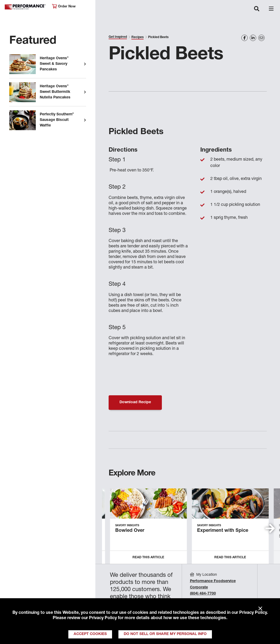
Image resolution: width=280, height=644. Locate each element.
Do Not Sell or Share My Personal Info (165, 634)
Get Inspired (118, 37)
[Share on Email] (261, 38)
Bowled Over (130, 531)
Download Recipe (135, 402)
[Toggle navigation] (257, 9)
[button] (270, 528)
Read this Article (148, 557)
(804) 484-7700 (203, 594)
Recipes (137, 37)
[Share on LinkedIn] (253, 38)
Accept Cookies (90, 634)
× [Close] (260, 609)
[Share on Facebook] (245, 38)
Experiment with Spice (223, 531)
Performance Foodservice (25, 7)
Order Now (64, 6)
